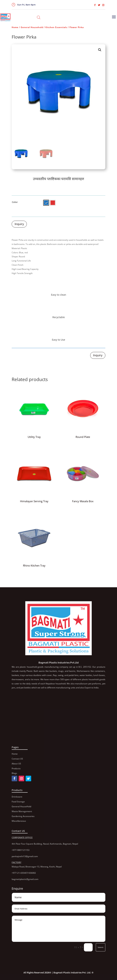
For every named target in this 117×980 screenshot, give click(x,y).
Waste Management (22, 811)
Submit (101, 947)
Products (16, 768)
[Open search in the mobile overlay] (39, 17)
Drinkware (17, 797)
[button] (100, 50)
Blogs (14, 773)
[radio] (46, 203)
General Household (32, 27)
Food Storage (18, 802)
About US (16, 764)
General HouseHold (21, 806)
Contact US (17, 759)
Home (15, 27)
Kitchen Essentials (56, 27)
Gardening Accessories (23, 816)
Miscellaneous (19, 821)
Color (15, 202)
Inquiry (19, 224)
